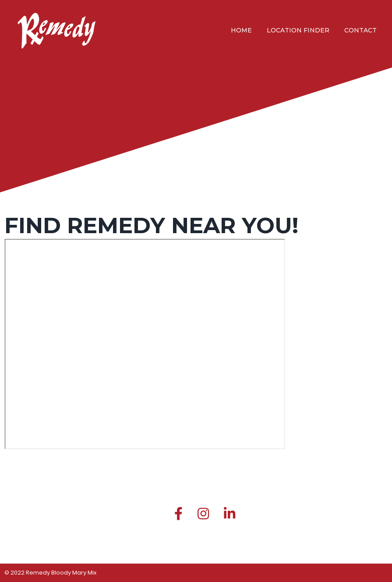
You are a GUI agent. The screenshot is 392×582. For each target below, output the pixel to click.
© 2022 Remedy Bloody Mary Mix (50, 573)
